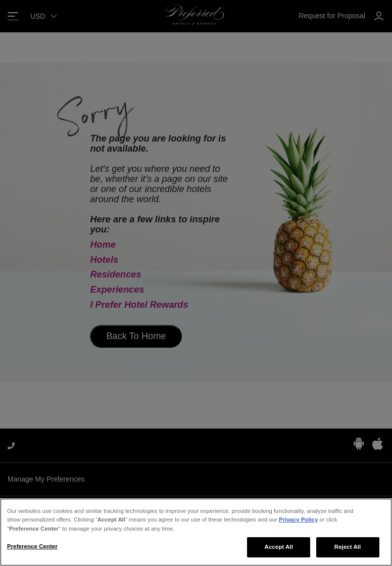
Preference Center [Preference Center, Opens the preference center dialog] (32, 546)
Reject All (348, 547)
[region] (196, 532)
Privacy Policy (298, 520)
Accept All (279, 547)
